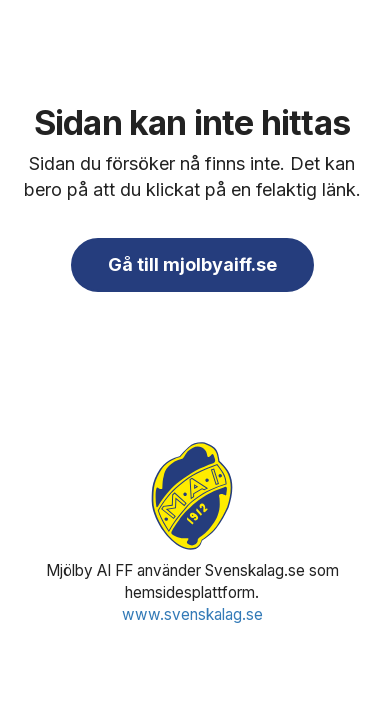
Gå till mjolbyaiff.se (192, 264)
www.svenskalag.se (192, 614)
